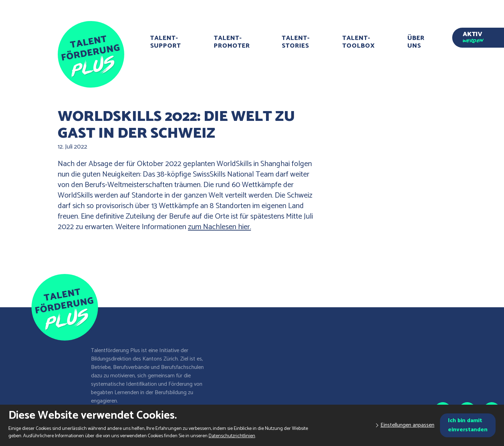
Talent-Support (166, 42)
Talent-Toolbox (359, 42)
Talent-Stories (296, 42)
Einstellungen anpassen (407, 425)
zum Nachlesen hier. (219, 227)
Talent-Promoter (232, 42)
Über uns (416, 42)
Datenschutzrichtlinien (232, 436)
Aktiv (473, 36)
